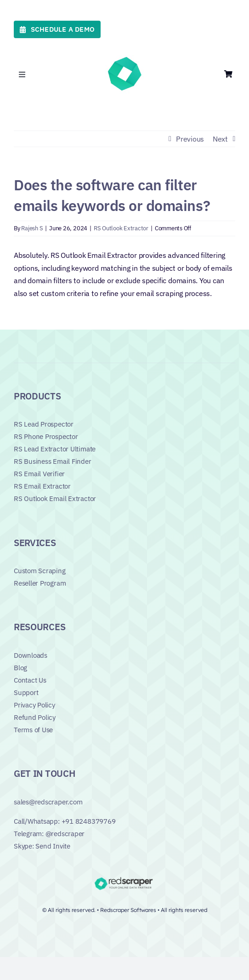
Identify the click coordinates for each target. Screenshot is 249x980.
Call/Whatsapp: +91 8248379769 (65, 821)
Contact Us (30, 680)
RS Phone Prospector (46, 436)
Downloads (31, 655)
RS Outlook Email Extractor (55, 499)
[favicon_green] (124, 59)
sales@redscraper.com (48, 802)
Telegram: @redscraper (49, 834)
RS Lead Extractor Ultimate (55, 449)
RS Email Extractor (42, 486)
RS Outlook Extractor (121, 228)
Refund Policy (35, 717)
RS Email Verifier (39, 474)
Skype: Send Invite (42, 846)
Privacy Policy (34, 705)
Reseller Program (40, 583)
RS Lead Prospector (44, 424)
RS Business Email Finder (53, 461)
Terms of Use (33, 730)
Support (26, 692)
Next (220, 139)
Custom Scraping (40, 571)
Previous (190, 139)
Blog (20, 668)
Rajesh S (32, 228)
